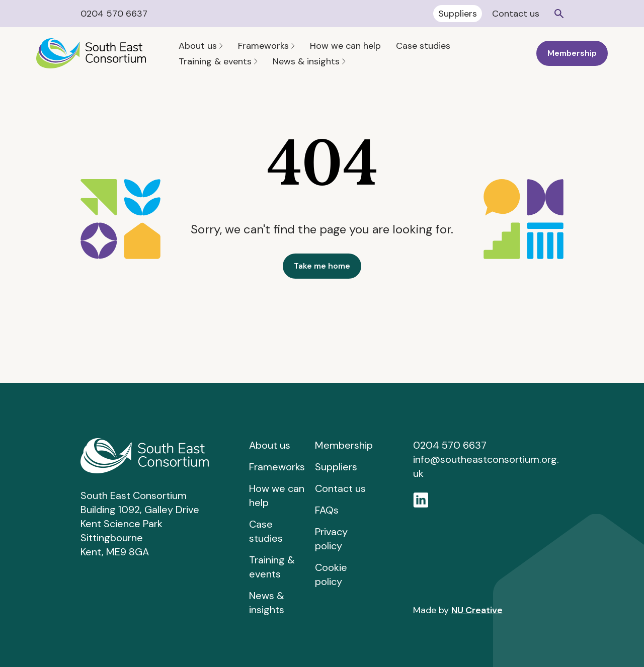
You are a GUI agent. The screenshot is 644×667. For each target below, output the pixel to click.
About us (201, 46)
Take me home (322, 266)
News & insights (309, 61)
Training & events (218, 61)
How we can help (345, 46)
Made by (458, 610)
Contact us (516, 14)
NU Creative (477, 610)
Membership (572, 53)
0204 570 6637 (114, 14)
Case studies (423, 46)
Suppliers (458, 14)
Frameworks (266, 46)
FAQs (327, 510)
